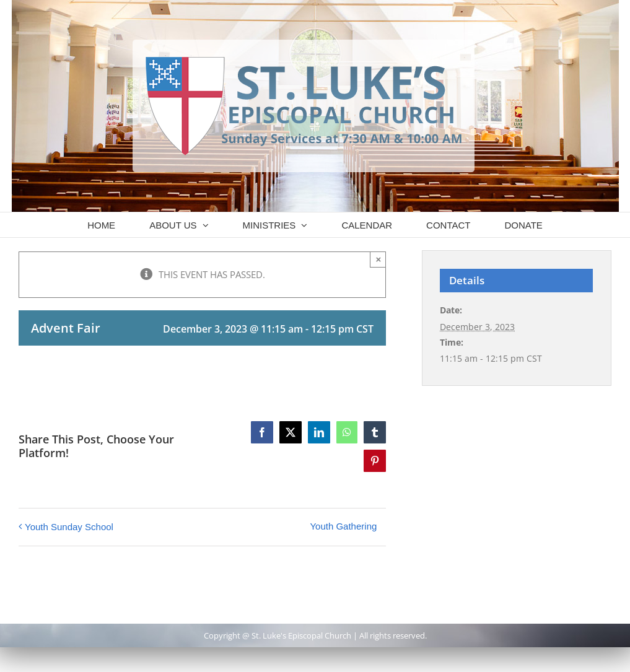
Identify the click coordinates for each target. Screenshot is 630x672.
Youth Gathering (343, 526)
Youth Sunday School (69, 527)
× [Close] (378, 259)
